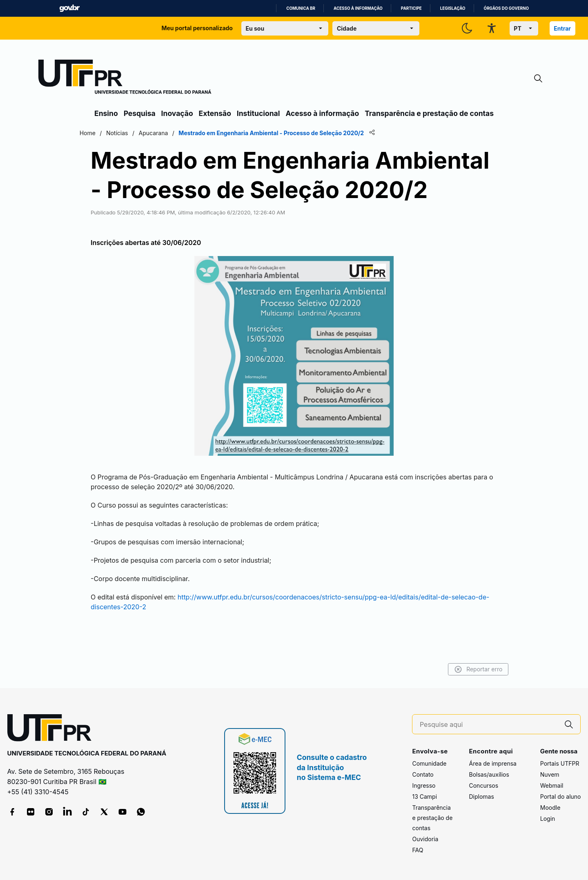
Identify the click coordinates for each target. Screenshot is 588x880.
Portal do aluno (561, 797)
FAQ (418, 850)
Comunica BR (301, 8)
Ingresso (424, 786)
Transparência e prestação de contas (429, 113)
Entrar (562, 28)
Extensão (215, 113)
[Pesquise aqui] (489, 725)
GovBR (69, 8)
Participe (411, 8)
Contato (423, 775)
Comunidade (429, 764)
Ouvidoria (425, 839)
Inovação (177, 113)
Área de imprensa (492, 764)
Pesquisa (140, 113)
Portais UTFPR (560, 764)
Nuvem (550, 775)
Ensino (106, 113)
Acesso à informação (358, 8)
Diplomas (481, 797)
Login (548, 819)
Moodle (550, 808)
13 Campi (424, 797)
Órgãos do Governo (506, 8)
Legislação (453, 8)
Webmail (552, 786)
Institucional (258, 113)
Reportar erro (462, 669)
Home (103, 133)
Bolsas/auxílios (489, 775)
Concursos (483, 786)
